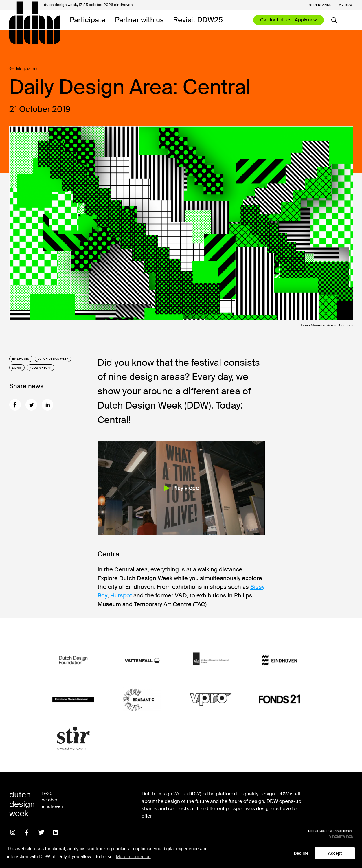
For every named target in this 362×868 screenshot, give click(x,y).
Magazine (23, 69)
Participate (88, 20)
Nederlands (320, 5)
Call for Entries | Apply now (289, 20)
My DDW (346, 5)
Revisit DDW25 (198, 20)
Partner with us (139, 20)
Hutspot (121, 595)
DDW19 (17, 368)
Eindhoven (21, 359)
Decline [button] (301, 853)
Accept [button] (335, 853)
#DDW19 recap (41, 368)
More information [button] (133, 857)
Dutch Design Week (53, 359)
